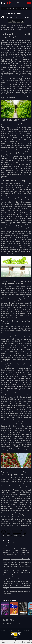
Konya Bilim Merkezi (9, 623)
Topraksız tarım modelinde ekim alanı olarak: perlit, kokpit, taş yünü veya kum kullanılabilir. (16, 188)
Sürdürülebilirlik (17, 532)
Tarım (9, 532)
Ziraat (22, 535)
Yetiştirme (16, 535)
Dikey (4, 535)
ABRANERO (16, 637)
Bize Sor (16, 8)
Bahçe (9, 535)
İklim (3, 532)
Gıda (25, 532)
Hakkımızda (8, 8)
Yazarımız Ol (23, 8)
